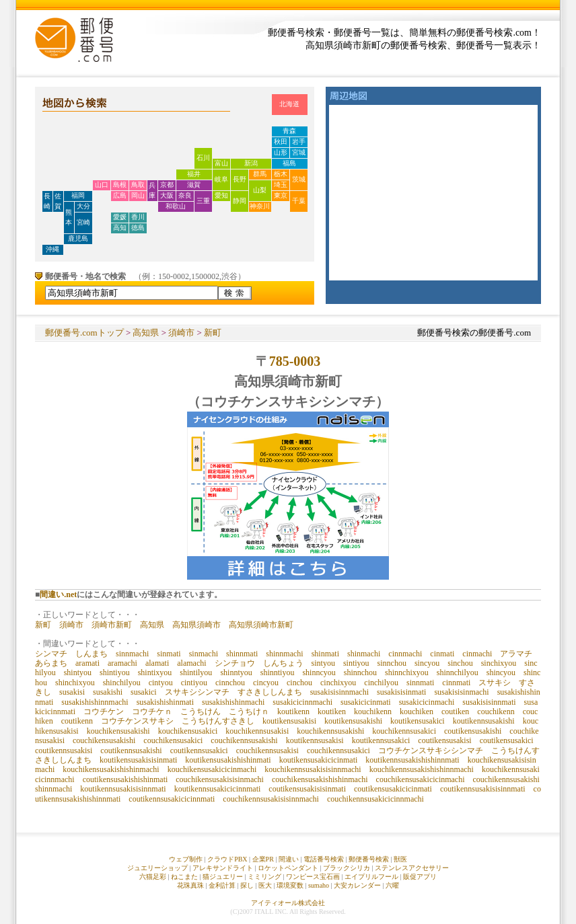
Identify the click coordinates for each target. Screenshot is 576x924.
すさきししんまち (270, 692)
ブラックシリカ (347, 868)
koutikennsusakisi (315, 740)
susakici (144, 692)
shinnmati (242, 654)
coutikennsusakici (199, 750)
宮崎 (83, 222)
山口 (102, 185)
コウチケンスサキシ (137, 721)
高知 (120, 228)
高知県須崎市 (196, 625)
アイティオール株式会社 (288, 903)
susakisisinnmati (489, 702)
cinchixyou (338, 683)
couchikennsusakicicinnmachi (375, 799)
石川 (203, 158)
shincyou (501, 672)
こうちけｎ (249, 711)
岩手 (299, 142)
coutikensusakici (507, 740)
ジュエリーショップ (157, 868)
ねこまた (184, 877)
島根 (120, 185)
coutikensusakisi (444, 740)
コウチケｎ (152, 711)
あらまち (51, 663)
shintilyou (196, 672)
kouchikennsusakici (404, 731)
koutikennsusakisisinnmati (123, 789)
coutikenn (77, 721)
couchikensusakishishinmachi (320, 779)
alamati (157, 663)
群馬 (260, 174)
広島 (120, 195)
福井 (194, 174)
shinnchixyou (407, 672)
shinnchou (360, 672)
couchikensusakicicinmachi (421, 779)
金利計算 (222, 885)
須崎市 (181, 333)
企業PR (263, 859)
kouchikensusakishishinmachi (111, 769)
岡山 (138, 195)
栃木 (281, 174)
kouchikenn (373, 711)
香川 (138, 217)
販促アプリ (420, 877)
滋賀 (194, 185)
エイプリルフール (371, 877)
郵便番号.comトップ (84, 333)
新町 (213, 333)
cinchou (299, 683)
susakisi (72, 692)
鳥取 (138, 185)
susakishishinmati (165, 702)
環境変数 (290, 885)
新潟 (251, 163)
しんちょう (283, 663)
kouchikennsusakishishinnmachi (422, 769)
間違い (289, 859)
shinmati (325, 654)
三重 (203, 201)
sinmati (169, 654)
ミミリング (264, 877)
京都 (167, 185)
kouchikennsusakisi (257, 731)
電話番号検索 (324, 859)
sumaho (319, 885)
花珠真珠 (190, 885)
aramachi (122, 663)
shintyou (78, 672)
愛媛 (120, 217)
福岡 (78, 195)
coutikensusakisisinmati (307, 789)
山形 (281, 152)
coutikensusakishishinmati (125, 779)
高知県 (146, 333)
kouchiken (417, 711)
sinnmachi (132, 654)
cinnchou (230, 683)
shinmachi (364, 654)
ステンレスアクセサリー (412, 868)
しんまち (92, 654)
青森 (289, 131)
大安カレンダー (357, 885)
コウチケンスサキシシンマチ (431, 750)
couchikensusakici (173, 740)
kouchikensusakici (188, 731)
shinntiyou (278, 672)
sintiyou (356, 663)
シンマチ (51, 654)
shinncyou (319, 672)
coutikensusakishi (473, 731)
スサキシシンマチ (197, 692)
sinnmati (420, 683)
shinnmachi (284, 654)
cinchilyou (381, 683)
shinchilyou (122, 683)
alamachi (191, 663)
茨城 (299, 179)
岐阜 (221, 179)
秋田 (281, 142)
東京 (281, 195)
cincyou (266, 683)
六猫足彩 (153, 877)
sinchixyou (499, 663)
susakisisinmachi (461, 692)
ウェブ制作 (186, 859)
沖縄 (52, 249)
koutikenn (293, 711)
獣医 (400, 859)
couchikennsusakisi (267, 750)
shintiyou (115, 672)
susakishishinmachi (233, 702)
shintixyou (155, 672)
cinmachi (477, 654)
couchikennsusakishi (244, 740)
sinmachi (204, 654)
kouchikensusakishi (118, 731)
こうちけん (201, 711)
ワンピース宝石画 (313, 877)
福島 (289, 163)
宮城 (299, 152)
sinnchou (392, 663)
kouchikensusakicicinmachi (212, 769)
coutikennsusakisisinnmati (483, 789)
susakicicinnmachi (302, 702)
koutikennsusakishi (484, 721)
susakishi (108, 692)
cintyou (161, 683)
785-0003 (295, 361)
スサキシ (495, 683)
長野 (240, 179)
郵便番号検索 (369, 859)
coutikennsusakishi (131, 750)
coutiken (455, 711)
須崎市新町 (112, 625)
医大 (265, 885)
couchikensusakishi (104, 740)
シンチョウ (235, 663)
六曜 (392, 885)
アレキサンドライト (223, 868)
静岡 (240, 201)
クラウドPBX (227, 859)
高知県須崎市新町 (261, 625)
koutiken (332, 711)
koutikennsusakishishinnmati (412, 760)
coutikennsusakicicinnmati (172, 799)
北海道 (289, 104)
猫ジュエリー (223, 877)
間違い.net (58, 594)
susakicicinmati (366, 702)
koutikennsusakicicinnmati (218, 789)
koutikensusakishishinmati (228, 760)
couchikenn (496, 711)
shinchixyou (75, 683)
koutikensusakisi (289, 721)
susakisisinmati (401, 692)
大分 (83, 206)
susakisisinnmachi (339, 692)
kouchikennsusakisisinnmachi (313, 769)
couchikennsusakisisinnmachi (271, 799)
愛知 (221, 195)
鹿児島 (78, 238)
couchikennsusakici (338, 750)
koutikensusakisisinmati (138, 760)
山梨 (260, 190)
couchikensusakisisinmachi (220, 779)
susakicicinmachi (427, 702)
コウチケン (104, 711)
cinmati (442, 654)
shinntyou (236, 672)
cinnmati (456, 683)
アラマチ (516, 654)
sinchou (460, 663)
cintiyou (194, 683)
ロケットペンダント (288, 868)
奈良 (185, 195)
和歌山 (176, 206)
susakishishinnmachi (95, 702)
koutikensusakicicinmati (319, 760)
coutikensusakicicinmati (393, 789)
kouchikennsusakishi (330, 731)
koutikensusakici (418, 721)
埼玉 (281, 185)
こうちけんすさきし (218, 721)
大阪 (167, 195)
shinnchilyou (458, 672)
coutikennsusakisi (64, 750)
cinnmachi (405, 654)
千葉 (299, 201)
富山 (221, 163)
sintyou (323, 663)
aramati (87, 663)
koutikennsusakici (381, 740)
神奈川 (260, 206)
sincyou (427, 663)
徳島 (138, 228)
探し (247, 885)
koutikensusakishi (353, 721)
